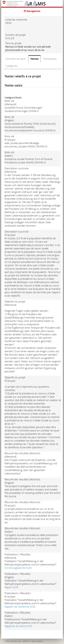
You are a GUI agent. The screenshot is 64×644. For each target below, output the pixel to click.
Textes (34, 59)
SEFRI (7, 641)
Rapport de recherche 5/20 (20, 607)
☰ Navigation (32, 11)
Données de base (16, 59)
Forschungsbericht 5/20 (18, 568)
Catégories (12, 66)
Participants (50, 59)
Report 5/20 (11, 587)
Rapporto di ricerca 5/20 (18, 626)
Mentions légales (37, 641)
